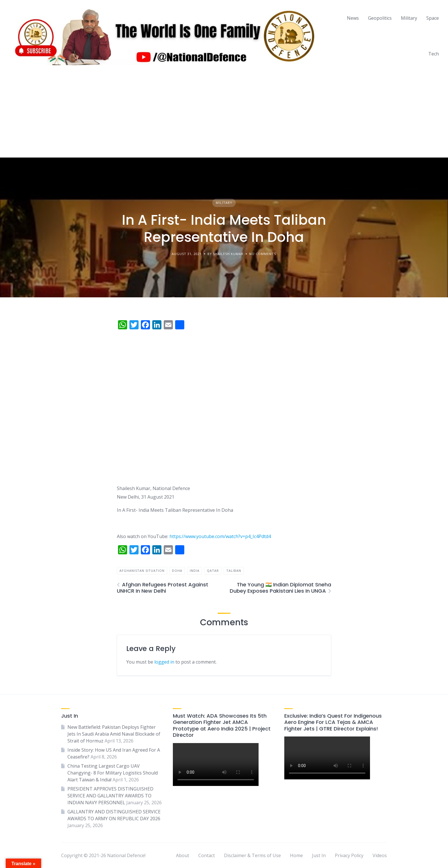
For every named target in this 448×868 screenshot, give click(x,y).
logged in (164, 662)
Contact (207, 855)
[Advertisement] (224, 115)
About (183, 855)
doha (177, 571)
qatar (213, 571)
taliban (234, 571)
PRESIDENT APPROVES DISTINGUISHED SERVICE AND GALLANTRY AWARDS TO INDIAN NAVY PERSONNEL (110, 796)
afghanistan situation (142, 571)
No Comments (263, 254)
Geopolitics (380, 18)
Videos (380, 855)
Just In (319, 855)
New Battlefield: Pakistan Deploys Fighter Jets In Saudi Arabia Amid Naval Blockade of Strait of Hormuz (114, 734)
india (195, 571)
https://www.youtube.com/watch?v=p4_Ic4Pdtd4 (220, 536)
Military (409, 18)
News (353, 18)
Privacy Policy (349, 855)
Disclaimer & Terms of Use (252, 855)
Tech (434, 54)
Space (433, 18)
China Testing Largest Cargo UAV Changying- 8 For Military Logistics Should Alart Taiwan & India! (113, 773)
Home (296, 855)
